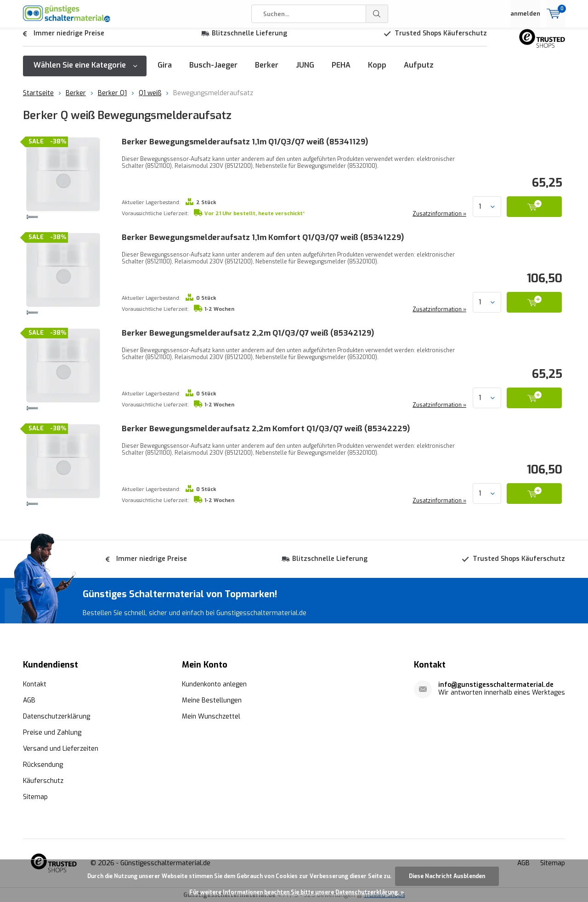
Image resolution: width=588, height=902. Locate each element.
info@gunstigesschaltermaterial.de (496, 684)
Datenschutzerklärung (57, 716)
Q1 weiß (150, 100)
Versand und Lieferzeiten (61, 748)
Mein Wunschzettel (211, 716)
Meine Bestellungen (212, 699)
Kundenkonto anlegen (214, 683)
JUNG (305, 72)
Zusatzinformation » (438, 221)
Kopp (377, 72)
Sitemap (35, 796)
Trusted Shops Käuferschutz (441, 40)
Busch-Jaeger (213, 72)
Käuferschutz (43, 780)
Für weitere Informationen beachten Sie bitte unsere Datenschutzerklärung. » (297, 892)
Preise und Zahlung (52, 732)
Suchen (377, 14)
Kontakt (35, 683)
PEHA (341, 72)
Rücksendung (43, 764)
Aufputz (419, 72)
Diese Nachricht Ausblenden (447, 876)
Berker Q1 (112, 100)
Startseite (38, 100)
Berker (267, 72)
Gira (165, 72)
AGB (29, 699)
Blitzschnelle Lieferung (249, 40)
